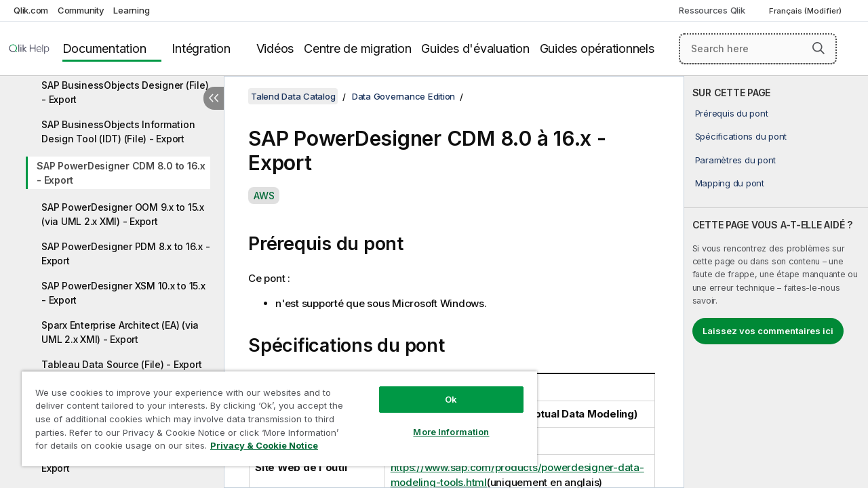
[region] (273, 413)
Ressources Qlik (712, 10)
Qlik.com (31, 10)
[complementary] (776, 282)
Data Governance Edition (403, 96)
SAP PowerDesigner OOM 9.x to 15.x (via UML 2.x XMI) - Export (123, 214)
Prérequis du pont (732, 113)
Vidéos (275, 48)
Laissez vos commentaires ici (768, 331)
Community (81, 10)
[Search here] (758, 49)
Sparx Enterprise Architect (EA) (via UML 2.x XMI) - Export (120, 332)
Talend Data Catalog (293, 96)
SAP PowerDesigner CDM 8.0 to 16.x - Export (121, 173)
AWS (264, 196)
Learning (131, 10)
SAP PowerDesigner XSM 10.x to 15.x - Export (123, 293)
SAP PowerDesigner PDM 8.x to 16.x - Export (125, 253)
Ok (441, 389)
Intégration (201, 48)
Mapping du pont (730, 183)
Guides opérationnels (597, 48)
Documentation (104, 48)
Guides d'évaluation (475, 48)
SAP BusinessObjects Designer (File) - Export (125, 92)
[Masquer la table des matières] (214, 98)
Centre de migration (357, 48)
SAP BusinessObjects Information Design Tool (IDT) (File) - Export (118, 131)
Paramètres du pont (736, 160)
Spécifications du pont (741, 136)
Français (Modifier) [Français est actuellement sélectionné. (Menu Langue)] (806, 11)
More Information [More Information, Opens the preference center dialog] (441, 422)
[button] (818, 48)
